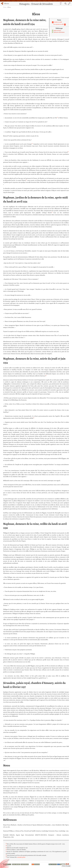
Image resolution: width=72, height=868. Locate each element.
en (61, 3)
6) (46, 375)
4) (26, 180)
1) (57, 117)
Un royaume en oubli (59, 24)
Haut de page (66, 866)
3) (68, 152)
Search (66, 4)
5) (52, 212)
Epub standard (57, 30)
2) (32, 144)
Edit (69, 4)
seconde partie (21, 857)
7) (34, 418)
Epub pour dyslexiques (59, 32)
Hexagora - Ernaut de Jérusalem (36, 4)
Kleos (9, 7)
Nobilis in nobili (58, 22)
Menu (5, 3)
